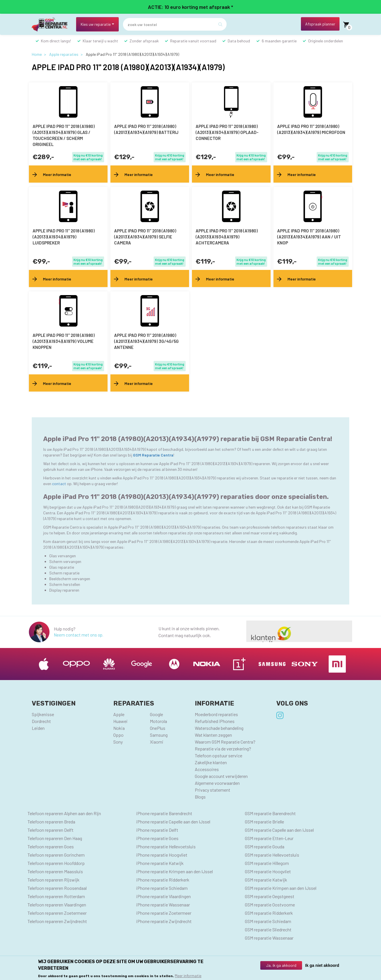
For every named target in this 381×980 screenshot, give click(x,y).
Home (37, 54)
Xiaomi (157, 742)
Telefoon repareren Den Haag (55, 838)
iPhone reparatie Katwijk (160, 863)
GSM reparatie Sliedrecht (268, 929)
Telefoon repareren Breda (51, 822)
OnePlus (158, 728)
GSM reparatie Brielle (264, 822)
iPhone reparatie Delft (157, 830)
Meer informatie (188, 976)
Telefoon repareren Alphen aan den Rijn (64, 813)
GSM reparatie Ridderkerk (269, 913)
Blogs (200, 797)
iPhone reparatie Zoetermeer (164, 913)
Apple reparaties (64, 54)
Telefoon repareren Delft (50, 830)
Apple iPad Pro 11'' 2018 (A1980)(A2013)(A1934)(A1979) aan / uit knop (309, 237)
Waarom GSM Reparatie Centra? (225, 742)
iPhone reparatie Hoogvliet (162, 855)
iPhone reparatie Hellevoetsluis (166, 846)
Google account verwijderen (221, 776)
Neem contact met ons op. (79, 635)
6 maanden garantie (279, 41)
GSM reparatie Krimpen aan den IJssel (281, 888)
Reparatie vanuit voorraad (193, 41)
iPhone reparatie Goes (157, 838)
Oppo (118, 735)
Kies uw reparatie (96, 24)
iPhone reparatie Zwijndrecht (164, 921)
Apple (119, 714)
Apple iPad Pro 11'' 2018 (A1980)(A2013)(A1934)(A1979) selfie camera (145, 237)
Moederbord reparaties (216, 714)
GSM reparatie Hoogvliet (268, 871)
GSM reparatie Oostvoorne (270, 905)
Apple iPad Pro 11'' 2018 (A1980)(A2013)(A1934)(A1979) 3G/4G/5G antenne (146, 341)
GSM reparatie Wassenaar (269, 938)
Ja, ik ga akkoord (281, 965)
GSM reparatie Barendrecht (270, 813)
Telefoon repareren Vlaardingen (57, 905)
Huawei (120, 721)
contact (59, 484)
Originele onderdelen (326, 41)
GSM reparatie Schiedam (268, 921)
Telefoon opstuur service (219, 755)
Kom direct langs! (56, 41)
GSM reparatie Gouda (265, 846)
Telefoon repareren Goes (51, 846)
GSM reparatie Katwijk (266, 880)
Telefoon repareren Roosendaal (57, 888)
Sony (118, 742)
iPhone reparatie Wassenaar (163, 905)
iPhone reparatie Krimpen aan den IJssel (174, 871)
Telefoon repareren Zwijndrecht (57, 921)
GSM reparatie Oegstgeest (270, 896)
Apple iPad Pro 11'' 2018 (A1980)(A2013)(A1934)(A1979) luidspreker (64, 237)
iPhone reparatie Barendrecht (164, 813)
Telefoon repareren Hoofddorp (56, 863)
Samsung (159, 735)
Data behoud (239, 41)
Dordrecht (41, 721)
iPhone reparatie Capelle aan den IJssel (173, 822)
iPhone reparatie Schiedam (162, 888)
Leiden (38, 728)
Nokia (119, 728)
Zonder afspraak (144, 41)
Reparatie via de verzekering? (223, 749)
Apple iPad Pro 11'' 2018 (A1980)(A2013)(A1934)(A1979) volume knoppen (64, 341)
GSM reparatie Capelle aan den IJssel (279, 830)
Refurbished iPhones (215, 721)
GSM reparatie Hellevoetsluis (272, 855)
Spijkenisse (43, 714)
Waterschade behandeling (219, 728)
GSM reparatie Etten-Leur (269, 838)
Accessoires (207, 769)
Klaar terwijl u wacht (100, 41)
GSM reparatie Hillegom (267, 863)
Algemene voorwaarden (217, 783)
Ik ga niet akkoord (322, 965)
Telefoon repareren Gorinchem (56, 855)
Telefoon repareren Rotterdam (56, 896)
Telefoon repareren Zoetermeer (57, 913)
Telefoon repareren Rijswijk (53, 880)
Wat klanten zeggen (213, 735)
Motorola (158, 721)
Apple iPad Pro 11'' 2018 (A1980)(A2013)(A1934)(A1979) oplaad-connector (227, 132)
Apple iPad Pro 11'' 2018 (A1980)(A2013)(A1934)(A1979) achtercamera (227, 237)
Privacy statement (213, 790)
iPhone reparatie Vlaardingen (163, 896)
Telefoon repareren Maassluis (55, 871)
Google (156, 714)
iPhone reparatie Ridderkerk (163, 880)
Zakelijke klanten (211, 762)
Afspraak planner (320, 24)
